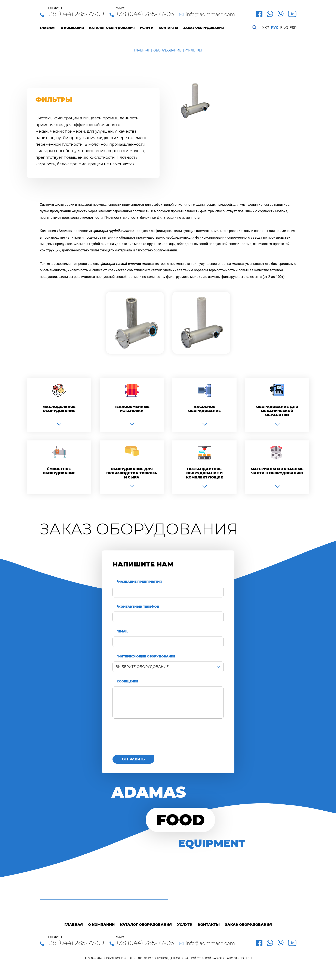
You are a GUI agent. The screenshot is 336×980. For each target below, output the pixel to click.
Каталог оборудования (112, 28)
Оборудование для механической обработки (277, 411)
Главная (48, 28)
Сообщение (127, 681)
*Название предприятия (139, 582)
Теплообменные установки (132, 409)
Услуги (147, 28)
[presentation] (145, 739)
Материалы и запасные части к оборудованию (277, 471)
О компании (72, 28)
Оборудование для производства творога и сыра (132, 473)
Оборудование (167, 50)
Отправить (133, 759)
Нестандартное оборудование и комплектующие (204, 473)
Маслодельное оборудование (59, 409)
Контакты (168, 28)
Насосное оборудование (204, 409)
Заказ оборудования (204, 28)
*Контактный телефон (138, 607)
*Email (123, 632)
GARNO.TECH (243, 958)
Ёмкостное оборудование (59, 471)
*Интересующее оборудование (146, 657)
